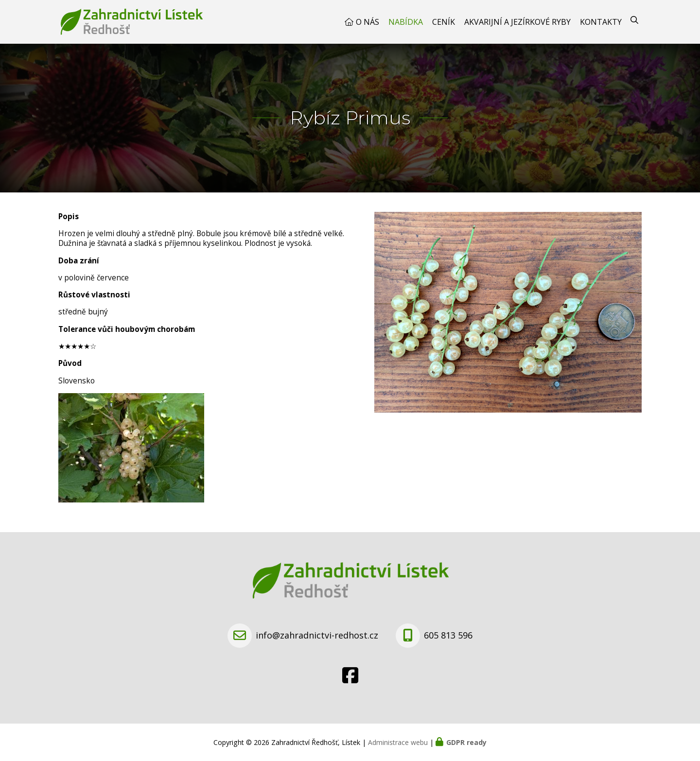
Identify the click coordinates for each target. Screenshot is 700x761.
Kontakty (601, 22)
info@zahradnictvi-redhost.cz (317, 635)
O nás (367, 22)
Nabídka (406, 22)
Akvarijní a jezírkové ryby (517, 22)
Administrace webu (398, 742)
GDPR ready (466, 742)
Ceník (444, 22)
